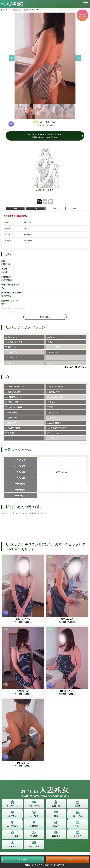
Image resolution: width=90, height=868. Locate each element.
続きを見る (45, 317)
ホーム (8, 10)
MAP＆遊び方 (12, 824)
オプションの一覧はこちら (73, 367)
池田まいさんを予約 (82, 15)
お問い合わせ (34, 844)
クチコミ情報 (12, 834)
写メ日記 (34, 834)
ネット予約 (59, 859)
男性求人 (12, 844)
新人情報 (12, 814)
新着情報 (56, 834)
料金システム (34, 804)
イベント (78, 824)
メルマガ (56, 824)
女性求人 (78, 834)
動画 (56, 814)
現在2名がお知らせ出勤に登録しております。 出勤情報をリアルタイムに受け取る (45, 136)
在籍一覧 (17, 10)
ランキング (34, 814)
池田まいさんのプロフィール (33, 10)
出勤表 (78, 804)
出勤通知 (34, 824)
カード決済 (78, 814)
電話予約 (14, 859)
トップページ (12, 804)
